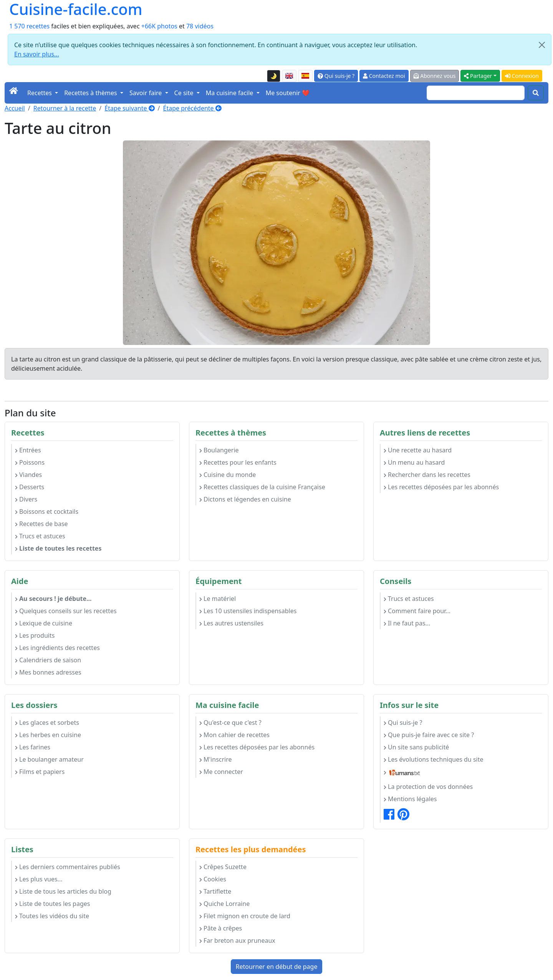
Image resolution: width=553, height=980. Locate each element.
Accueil (15, 108)
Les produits (35, 635)
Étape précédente (192, 108)
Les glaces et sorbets (47, 723)
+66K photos (159, 26)
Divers (26, 499)
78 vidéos (200, 26)
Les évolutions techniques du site (434, 759)
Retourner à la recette (65, 108)
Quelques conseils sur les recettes (66, 611)
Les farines (33, 747)
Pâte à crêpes (221, 928)
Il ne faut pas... (407, 623)
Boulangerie (219, 450)
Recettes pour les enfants (238, 462)
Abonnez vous (435, 76)
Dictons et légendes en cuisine (245, 499)
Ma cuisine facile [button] (230, 93)
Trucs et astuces (40, 536)
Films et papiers (40, 772)
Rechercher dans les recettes (427, 475)
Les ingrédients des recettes (57, 648)
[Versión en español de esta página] (305, 76)
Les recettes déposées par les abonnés (441, 487)
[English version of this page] (289, 76)
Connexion (522, 76)
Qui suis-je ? (336, 76)
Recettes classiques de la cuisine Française (262, 487)
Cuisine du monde (228, 475)
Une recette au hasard (418, 450)
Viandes (28, 475)
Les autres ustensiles (231, 623)
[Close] (542, 45)
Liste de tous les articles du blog (63, 891)
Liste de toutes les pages (52, 904)
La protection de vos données (428, 787)
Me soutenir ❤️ (288, 93)
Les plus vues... (39, 879)
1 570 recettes (29, 26)
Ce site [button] (185, 93)
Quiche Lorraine (224, 904)
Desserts (30, 487)
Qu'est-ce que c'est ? (230, 723)
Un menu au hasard (414, 462)
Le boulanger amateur (49, 759)
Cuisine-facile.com (76, 9)
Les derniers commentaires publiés (68, 867)
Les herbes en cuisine (48, 735)
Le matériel (218, 599)
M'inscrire (216, 759)
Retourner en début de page (277, 967)
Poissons (30, 462)
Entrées (28, 450)
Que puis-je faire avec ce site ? (429, 735)
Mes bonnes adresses (48, 672)
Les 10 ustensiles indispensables (248, 611)
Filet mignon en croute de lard (245, 916)
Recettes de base (41, 524)
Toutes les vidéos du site (52, 916)
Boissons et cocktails (47, 511)
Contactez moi (384, 76)
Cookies (213, 879)
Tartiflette (215, 891)
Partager (478, 76)
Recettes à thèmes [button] (91, 93)
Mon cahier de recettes (234, 735)
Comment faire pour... (417, 611)
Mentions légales (410, 799)
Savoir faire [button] (147, 93)
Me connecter (221, 772)
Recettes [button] (40, 93)
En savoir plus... (37, 54)
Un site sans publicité (416, 747)
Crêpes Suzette (223, 867)
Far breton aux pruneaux (237, 940)
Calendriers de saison (48, 660)
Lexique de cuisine (44, 623)
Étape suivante (129, 108)
